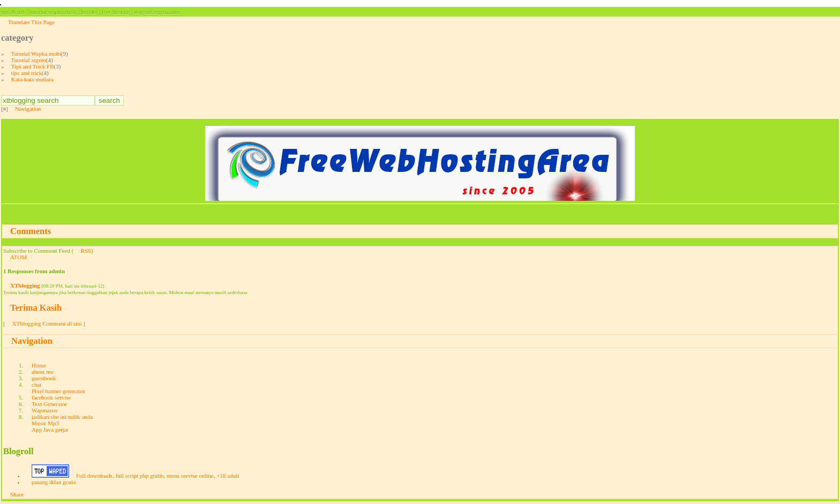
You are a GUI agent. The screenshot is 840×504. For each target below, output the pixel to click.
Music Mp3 (45, 423)
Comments (31, 231)
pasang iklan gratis (54, 482)
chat (36, 385)
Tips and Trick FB (33, 66)
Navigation (28, 109)
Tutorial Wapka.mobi (36, 54)
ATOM (18, 257)
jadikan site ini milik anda (62, 417)
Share (17, 494)
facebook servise (51, 397)
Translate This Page (31, 22)
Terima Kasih (36, 308)
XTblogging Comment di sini (47, 324)
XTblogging (25, 285)
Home (39, 365)
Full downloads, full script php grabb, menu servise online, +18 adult (157, 476)
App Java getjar (50, 430)
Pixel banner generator (58, 391)
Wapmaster (45, 410)
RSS (86, 251)
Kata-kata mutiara (32, 79)
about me (43, 372)
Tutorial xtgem (29, 60)
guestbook (44, 378)
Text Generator (49, 404)
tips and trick (27, 73)
